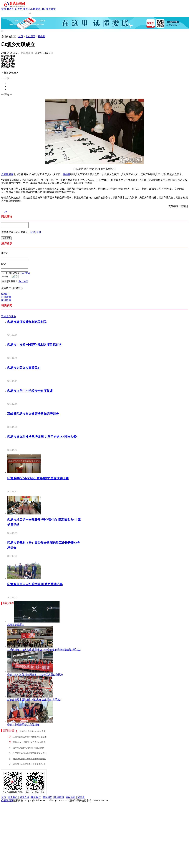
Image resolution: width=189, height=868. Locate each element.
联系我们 (48, 798)
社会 (15, 9)
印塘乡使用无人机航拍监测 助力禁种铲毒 (35, 585)
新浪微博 (6, 298)
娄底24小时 (29, 9)
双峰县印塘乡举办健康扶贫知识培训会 (33, 415)
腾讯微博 (6, 301)
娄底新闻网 (27, 53)
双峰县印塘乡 (8, 317)
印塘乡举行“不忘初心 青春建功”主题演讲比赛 (38, 479)
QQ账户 (5, 295)
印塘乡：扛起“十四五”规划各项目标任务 (35, 346)
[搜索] (30, 13)
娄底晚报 (51, 9)
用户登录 (7, 244)
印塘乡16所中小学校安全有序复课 (30, 392)
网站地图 (71, 798)
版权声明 (59, 798)
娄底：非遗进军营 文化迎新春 (23, 725)
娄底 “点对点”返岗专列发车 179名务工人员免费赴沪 (35, 675)
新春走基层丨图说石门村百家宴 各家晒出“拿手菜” (34, 700)
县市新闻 (30, 36)
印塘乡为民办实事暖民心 (24, 369)
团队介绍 (24, 798)
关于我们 (13, 798)
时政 (9, 9)
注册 (39, 233)
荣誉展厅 (36, 798)
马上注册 (23, 282)
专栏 (20, 9)
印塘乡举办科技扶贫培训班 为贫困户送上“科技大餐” (42, 438)
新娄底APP (7, 15)
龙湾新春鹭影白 (16, 625)
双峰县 (41, 36)
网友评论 (7, 217)
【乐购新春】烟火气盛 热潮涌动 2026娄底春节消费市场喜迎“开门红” (44, 650)
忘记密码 (25, 274)
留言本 (81, 798)
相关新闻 (7, 306)
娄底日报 (41, 9)
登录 (33, 233)
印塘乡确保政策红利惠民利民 (27, 323)
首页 (4, 9)
